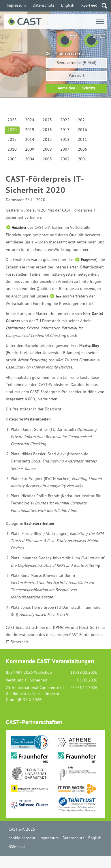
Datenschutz (43, 6)
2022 (65, 120)
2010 (12, 150)
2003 (47, 159)
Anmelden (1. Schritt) (76, 88)
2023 (47, 120)
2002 (65, 159)
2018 (47, 130)
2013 (47, 140)
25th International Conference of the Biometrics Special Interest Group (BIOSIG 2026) (35, 694)
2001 (82, 159)
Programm (89, 260)
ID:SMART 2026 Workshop (29, 673)
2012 (65, 140)
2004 (30, 159)
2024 (30, 120)
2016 (82, 130)
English (68, 6)
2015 (12, 140)
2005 (12, 159)
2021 (82, 120)
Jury (59, 297)
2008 (47, 150)
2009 (30, 150)
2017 (65, 130)
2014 (30, 140)
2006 (82, 150)
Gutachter (19, 228)
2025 (12, 120)
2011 (82, 140)
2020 (12, 130)
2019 (30, 130)
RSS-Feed (89, 6)
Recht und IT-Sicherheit (27, 680)
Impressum (16, 6)
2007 (65, 150)
